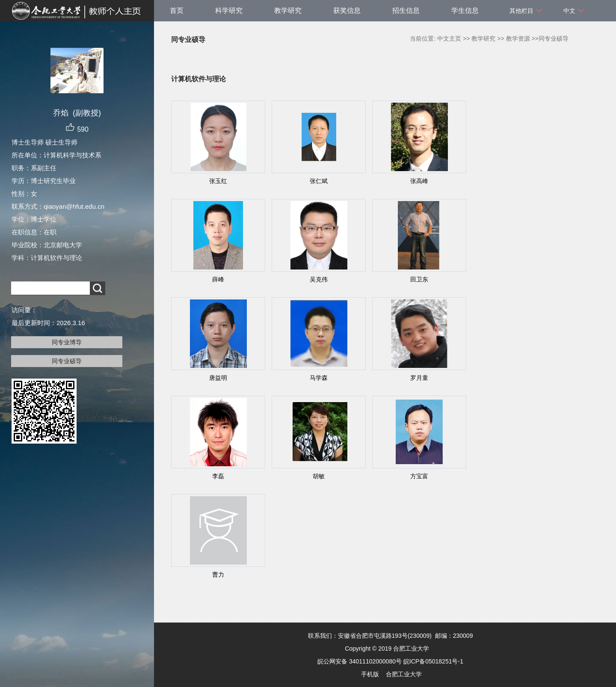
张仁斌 (319, 181)
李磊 (218, 476)
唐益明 (218, 378)
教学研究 (288, 10)
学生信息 (465, 10)
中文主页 (449, 38)
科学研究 (229, 10)
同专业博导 (67, 342)
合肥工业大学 (404, 674)
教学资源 (518, 38)
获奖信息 (347, 10)
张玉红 (218, 181)
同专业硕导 (67, 361)
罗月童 (419, 378)
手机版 (370, 674)
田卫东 (419, 279)
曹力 (218, 574)
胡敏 (319, 476)
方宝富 (419, 476)
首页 (177, 10)
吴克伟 (319, 279)
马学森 (319, 378)
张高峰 (419, 181)
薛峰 (218, 279)
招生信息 (406, 10)
